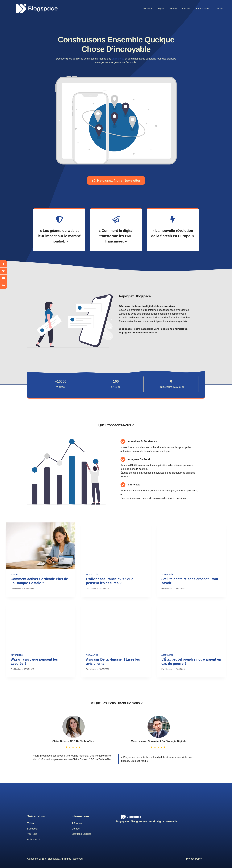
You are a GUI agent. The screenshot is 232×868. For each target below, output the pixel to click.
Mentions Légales (81, 834)
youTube (32, 834)
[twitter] (3, 271)
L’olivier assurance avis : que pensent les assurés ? (110, 581)
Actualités (147, 9)
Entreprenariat (202, 9)
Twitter (31, 823)
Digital (161, 9)
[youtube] (3, 278)
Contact (219, 9)
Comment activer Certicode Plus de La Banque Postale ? (39, 581)
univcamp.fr (34, 839)
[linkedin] (3, 285)
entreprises (118, 59)
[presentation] (41, 546)
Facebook (33, 829)
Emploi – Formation (180, 9)
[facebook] (3, 264)
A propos (77, 823)
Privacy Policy (194, 859)
